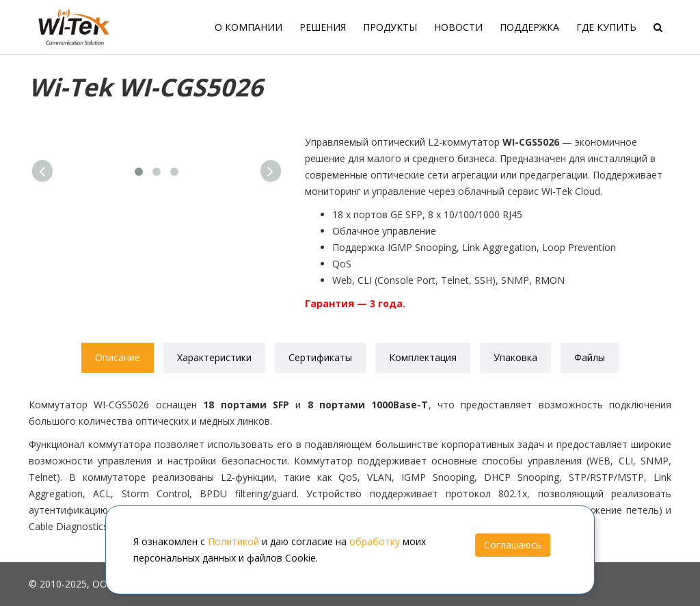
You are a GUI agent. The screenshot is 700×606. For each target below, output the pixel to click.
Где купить (606, 27)
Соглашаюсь (513, 545)
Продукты (390, 27)
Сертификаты (320, 357)
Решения (323, 27)
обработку (375, 541)
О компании (248, 27)
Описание (118, 357)
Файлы (590, 357)
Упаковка (515, 357)
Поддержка (529, 27)
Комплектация (423, 357)
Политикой (233, 541)
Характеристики (214, 357)
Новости (458, 27)
